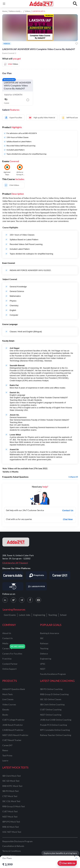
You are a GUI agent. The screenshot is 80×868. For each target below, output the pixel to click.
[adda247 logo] (16, 542)
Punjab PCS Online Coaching (53, 725)
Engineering (39, 615)
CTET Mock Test (10, 796)
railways (44, 643)
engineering (46, 659)
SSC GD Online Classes (51, 699)
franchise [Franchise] (7, 659)
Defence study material (18, 11)
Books (5, 715)
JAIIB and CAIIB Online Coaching (56, 720)
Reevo (5, 750)
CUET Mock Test (10, 811)
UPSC (43, 664)
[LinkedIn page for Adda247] (5, 600)
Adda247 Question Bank (14, 689)
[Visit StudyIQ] (13, 586)
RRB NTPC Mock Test (12, 786)
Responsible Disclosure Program (18, 841)
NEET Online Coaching (51, 715)
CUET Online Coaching (51, 710)
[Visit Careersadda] (13, 575)
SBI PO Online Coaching (51, 689)
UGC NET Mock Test (12, 832)
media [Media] (5, 643)
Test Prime (7, 756)
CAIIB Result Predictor (13, 730)
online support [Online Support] (9, 669)
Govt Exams (10, 615)
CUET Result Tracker (12, 740)
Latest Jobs (25, 615)
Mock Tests (8, 694)
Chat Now (68, 519)
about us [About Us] (7, 633)
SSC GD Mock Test (11, 781)
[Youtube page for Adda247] (38, 600)
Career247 (7, 745)
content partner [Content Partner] (10, 664)
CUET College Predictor (13, 720)
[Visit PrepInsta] (36, 575)
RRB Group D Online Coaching (54, 694)
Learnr (5, 761)
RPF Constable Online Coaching (55, 730)
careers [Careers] (6, 648)
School (63, 615)
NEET (43, 669)
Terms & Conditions (12, 851)
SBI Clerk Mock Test (12, 776)
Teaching (53, 615)
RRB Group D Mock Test (14, 806)
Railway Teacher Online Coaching (56, 735)
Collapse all (73, 477)
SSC (42, 638)
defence (44, 654)
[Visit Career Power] (36, 586)
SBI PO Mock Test (11, 791)
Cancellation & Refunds (13, 846)
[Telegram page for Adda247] (22, 600)
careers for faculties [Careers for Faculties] (12, 654)
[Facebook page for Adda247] (30, 600)
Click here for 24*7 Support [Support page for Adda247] (15, 563)
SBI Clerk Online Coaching (52, 704)
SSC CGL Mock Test (11, 801)
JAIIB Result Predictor (13, 725)
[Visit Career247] (60, 575)
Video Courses (9, 704)
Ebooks (6, 710)
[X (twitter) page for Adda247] (13, 600)
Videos (28, 11)
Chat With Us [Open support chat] (67, 863)
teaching (44, 648)
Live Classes (8, 699)
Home (5, 11)
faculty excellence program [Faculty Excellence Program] (53, 674)
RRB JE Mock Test (11, 827)
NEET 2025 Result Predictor (15, 735)
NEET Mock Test (10, 817)
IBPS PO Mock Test (11, 822)
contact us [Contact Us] (8, 638)
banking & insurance (50, 633)
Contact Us (68, 510)
